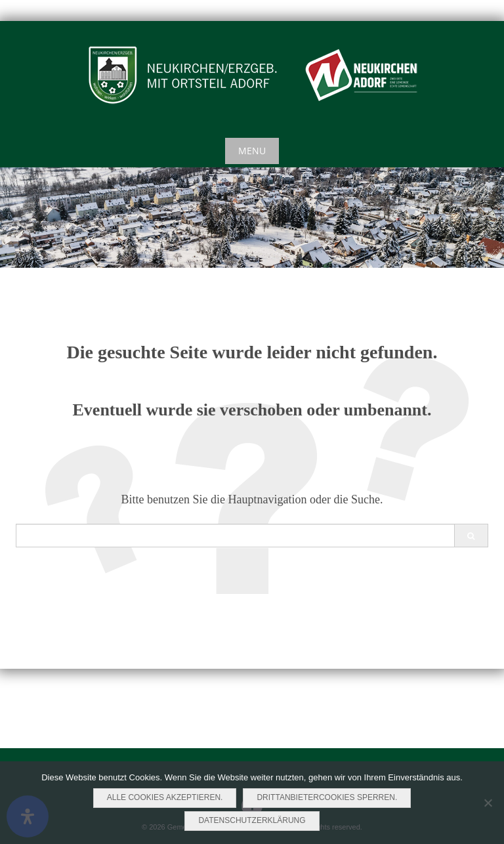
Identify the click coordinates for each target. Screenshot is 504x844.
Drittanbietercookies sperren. (327, 797)
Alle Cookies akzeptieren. (165, 797)
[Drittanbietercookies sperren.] (488, 803)
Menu (252, 151)
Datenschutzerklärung (252, 820)
